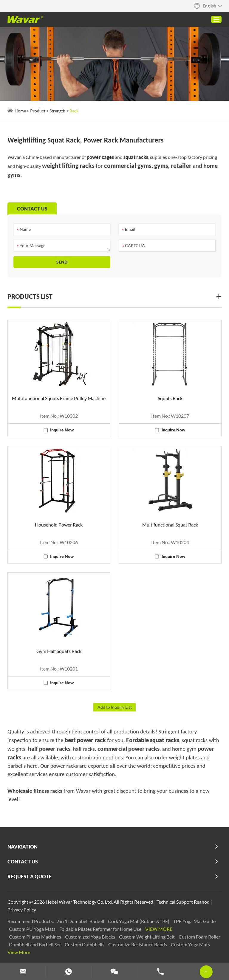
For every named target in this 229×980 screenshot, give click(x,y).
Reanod (202, 902)
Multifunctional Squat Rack (170, 525)
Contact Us (23, 861)
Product (38, 111)
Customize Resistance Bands (138, 944)
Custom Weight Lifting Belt (147, 937)
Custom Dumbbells (85, 944)
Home (20, 111)
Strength (57, 111)
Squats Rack (170, 398)
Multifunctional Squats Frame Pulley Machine (59, 398)
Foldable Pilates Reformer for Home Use (101, 929)
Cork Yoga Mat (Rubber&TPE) (139, 921)
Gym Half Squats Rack (59, 651)
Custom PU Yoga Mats (33, 929)
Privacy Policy (22, 909)
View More (159, 929)
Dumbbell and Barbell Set (35, 944)
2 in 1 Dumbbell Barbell (81, 921)
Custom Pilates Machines (35, 937)
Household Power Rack (59, 525)
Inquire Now (62, 430)
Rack (74, 111)
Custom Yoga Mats (190, 944)
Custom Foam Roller (199, 937)
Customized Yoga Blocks (90, 937)
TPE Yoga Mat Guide (194, 921)
